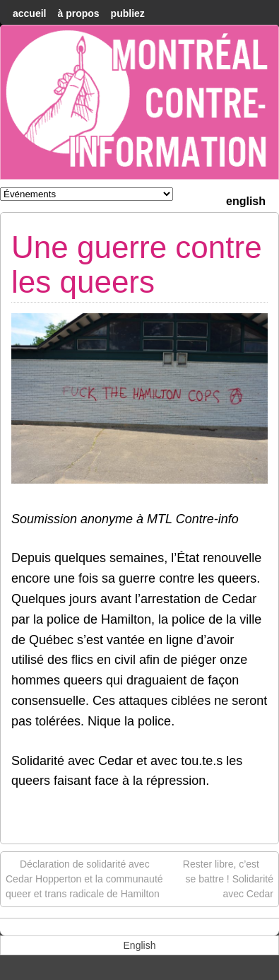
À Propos (78, 13)
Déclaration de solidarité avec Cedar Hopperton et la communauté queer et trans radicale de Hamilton (84, 878)
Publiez (128, 13)
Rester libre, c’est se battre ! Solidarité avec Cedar (228, 878)
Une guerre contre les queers (137, 264)
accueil (29, 13)
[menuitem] (246, 200)
